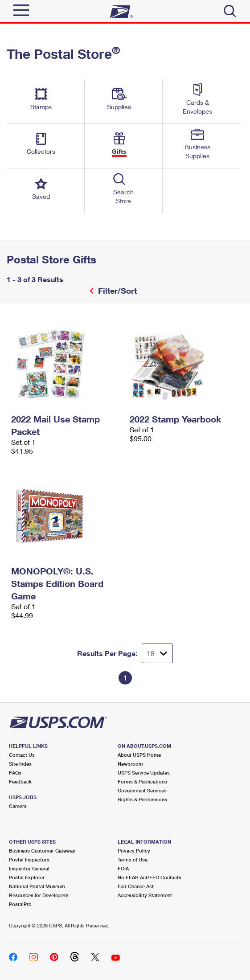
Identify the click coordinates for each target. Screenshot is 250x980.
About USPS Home (139, 755)
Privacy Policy (134, 851)
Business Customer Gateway (42, 851)
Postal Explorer (27, 877)
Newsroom (130, 764)
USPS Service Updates (144, 773)
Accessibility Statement (145, 895)
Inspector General (29, 868)
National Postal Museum (37, 886)
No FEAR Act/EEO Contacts (150, 877)
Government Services (142, 790)
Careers (18, 806)
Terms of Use (133, 859)
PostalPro (20, 904)
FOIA (123, 868)
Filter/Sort (116, 291)
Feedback (20, 781)
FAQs (15, 773)
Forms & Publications (142, 781)
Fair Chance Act (136, 886)
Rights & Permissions (142, 799)
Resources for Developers (39, 895)
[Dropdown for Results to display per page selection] (157, 653)
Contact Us (22, 755)
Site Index (20, 764)
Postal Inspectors (29, 859)
